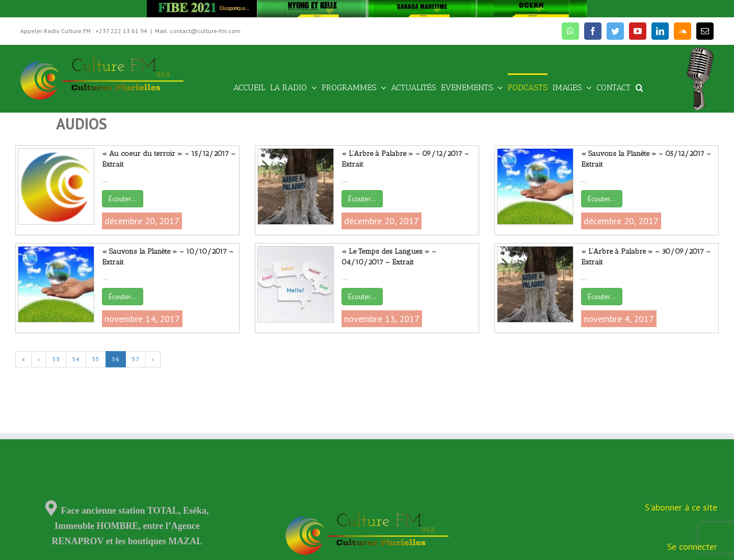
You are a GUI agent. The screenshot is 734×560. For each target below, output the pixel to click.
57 (136, 359)
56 (116, 359)
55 (96, 359)
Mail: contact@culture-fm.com (198, 31)
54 (76, 359)
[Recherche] (639, 87)
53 (56, 359)
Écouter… (123, 199)
